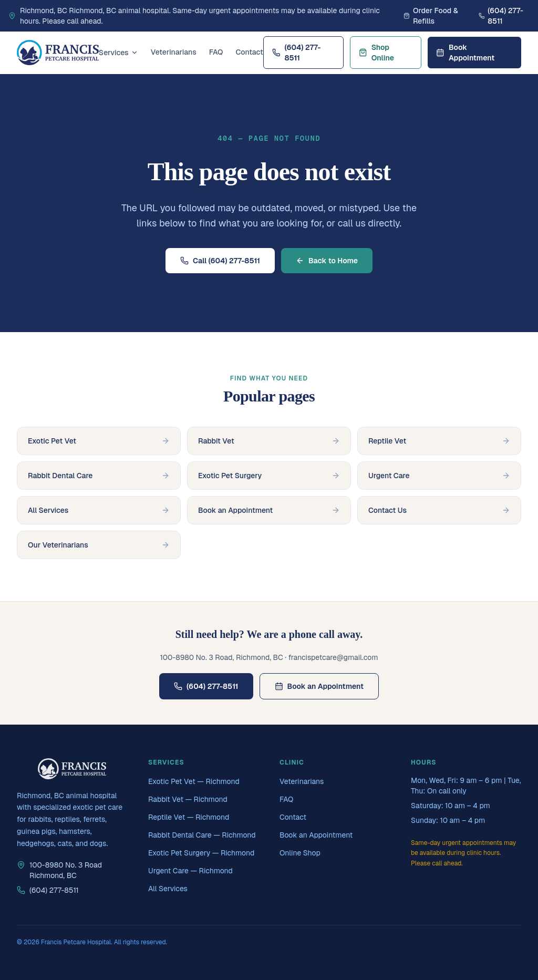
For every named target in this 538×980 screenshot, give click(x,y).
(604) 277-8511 (296, 53)
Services (118, 53)
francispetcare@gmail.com (333, 657)
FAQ (216, 52)
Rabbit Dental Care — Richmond (202, 835)
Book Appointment (465, 53)
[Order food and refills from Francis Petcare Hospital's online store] (437, 16)
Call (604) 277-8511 (220, 261)
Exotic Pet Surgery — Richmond (201, 853)
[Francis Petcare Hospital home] (58, 53)
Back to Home (327, 261)
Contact (250, 52)
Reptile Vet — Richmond (189, 817)
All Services (168, 889)
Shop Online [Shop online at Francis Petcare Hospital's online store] (376, 53)
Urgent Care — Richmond (190, 871)
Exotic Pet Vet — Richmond (194, 781)
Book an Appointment (319, 686)
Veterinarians (174, 52)
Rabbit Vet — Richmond (188, 799)
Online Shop (300, 853)
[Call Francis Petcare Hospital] (504, 16)
